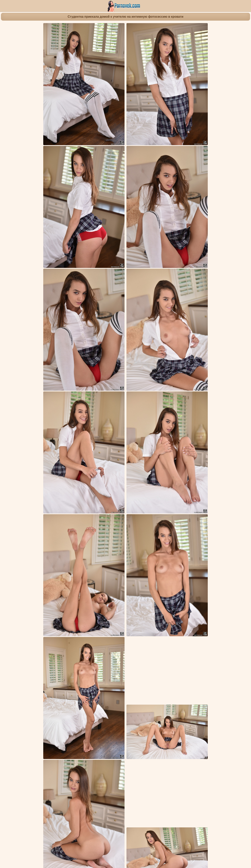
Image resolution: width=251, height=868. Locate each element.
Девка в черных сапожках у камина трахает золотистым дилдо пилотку (169, 773)
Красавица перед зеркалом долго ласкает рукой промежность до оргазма (108, 773)
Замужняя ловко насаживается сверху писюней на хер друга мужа (166, 726)
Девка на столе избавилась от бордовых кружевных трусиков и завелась (46, 773)
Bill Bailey (143, 658)
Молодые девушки (141, 651)
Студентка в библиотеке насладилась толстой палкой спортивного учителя (109, 726)
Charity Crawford (124, 658)
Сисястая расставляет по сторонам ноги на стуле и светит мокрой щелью (47, 676)
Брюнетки (120, 651)
